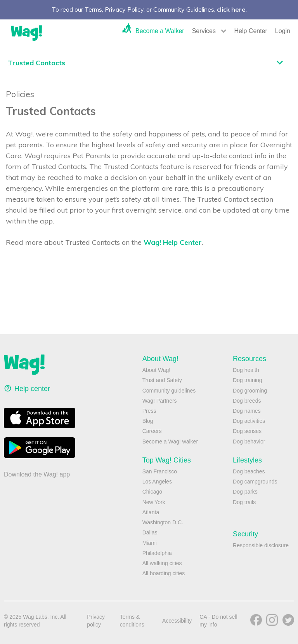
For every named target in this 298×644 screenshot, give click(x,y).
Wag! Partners (160, 401)
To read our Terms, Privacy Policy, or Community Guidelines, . (149, 9)
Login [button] (283, 31)
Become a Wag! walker (170, 442)
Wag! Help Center (173, 242)
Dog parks (245, 492)
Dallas (150, 532)
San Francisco (160, 471)
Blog (148, 421)
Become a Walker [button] (160, 31)
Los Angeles (157, 482)
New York (154, 502)
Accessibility (177, 621)
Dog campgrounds (255, 482)
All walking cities (162, 563)
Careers (152, 431)
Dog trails (244, 502)
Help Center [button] (250, 31)
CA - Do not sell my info (218, 621)
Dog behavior (249, 442)
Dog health (246, 370)
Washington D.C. (163, 522)
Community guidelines (169, 391)
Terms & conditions (132, 621)
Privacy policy (96, 621)
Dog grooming (250, 391)
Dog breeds (247, 401)
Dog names (247, 411)
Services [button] (204, 31)
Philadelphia (157, 553)
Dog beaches (249, 471)
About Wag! (157, 370)
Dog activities (249, 421)
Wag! (27, 33)
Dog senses (247, 431)
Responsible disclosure (261, 545)
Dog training (248, 380)
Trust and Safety (162, 380)
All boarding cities (164, 573)
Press (149, 411)
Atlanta (151, 512)
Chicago (152, 492)
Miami (150, 543)
